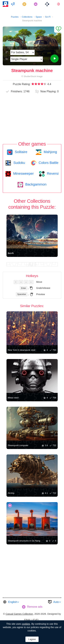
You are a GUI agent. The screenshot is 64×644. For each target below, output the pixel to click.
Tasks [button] (25, 4)
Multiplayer (13, 4)
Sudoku (19, 163)
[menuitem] (13, 4)
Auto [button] (56, 602)
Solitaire (21, 152)
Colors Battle (48, 163)
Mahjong (50, 152)
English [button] (13, 602)
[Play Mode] (27, 59)
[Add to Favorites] (58, 30)
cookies (26, 624)
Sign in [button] (59, 4)
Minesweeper (23, 174)
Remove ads (35, 607)
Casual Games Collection (19, 614)
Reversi (52, 174)
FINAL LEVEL (32, 620)
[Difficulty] (22, 52)
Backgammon (35, 184)
